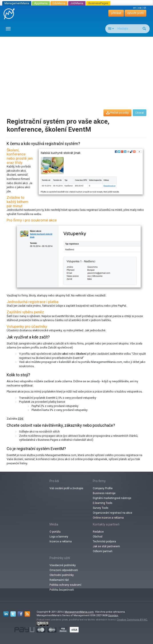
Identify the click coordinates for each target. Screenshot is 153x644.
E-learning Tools (103, 503)
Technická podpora (104, 541)
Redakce (98, 532)
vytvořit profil (135, 13)
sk (145, 8)
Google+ (113, 615)
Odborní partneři (103, 551)
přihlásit (116, 13)
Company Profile (103, 488)
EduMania (59, 3)
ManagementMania (17, 3)
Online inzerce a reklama (108, 518)
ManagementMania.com (79, 612)
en (135, 8)
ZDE (21, 419)
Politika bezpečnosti (62, 590)
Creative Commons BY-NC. (132, 620)
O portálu (55, 532)
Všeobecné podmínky (63, 565)
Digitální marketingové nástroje (112, 498)
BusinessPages (98, 3)
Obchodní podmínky (62, 575)
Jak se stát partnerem (106, 546)
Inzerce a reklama (61, 541)
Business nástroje (104, 493)
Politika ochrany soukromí (65, 585)
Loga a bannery (59, 537)
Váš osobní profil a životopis (66, 488)
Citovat (140, 113)
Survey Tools (101, 508)
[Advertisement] (78, 69)
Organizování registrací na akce (112, 513)
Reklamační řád (59, 580)
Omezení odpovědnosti (64, 570)
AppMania (41, 3)
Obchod (98, 537)
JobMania (77, 3)
